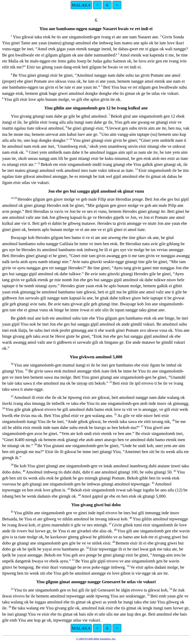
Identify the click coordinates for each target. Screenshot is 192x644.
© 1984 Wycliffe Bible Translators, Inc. (96, 639)
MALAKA (81, 5)
